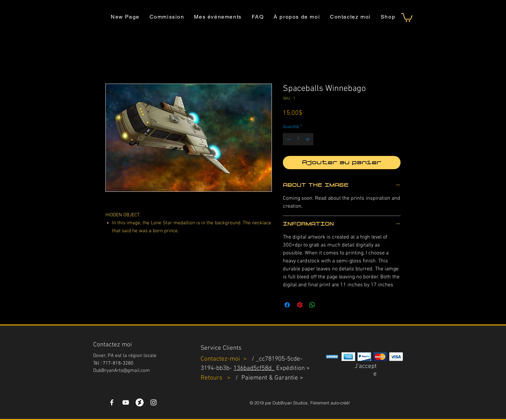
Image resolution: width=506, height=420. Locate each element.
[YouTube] (126, 402)
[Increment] (308, 139)
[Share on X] (325, 305)
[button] (407, 17)
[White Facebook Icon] (112, 402)
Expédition (290, 368)
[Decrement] (288, 139)
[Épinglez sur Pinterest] (300, 305)
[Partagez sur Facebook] (287, 305)
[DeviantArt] (140, 402)
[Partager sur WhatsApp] (312, 305)
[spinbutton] (298, 139)
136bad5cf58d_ (254, 368)
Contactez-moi (221, 359)
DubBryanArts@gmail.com (122, 371)
